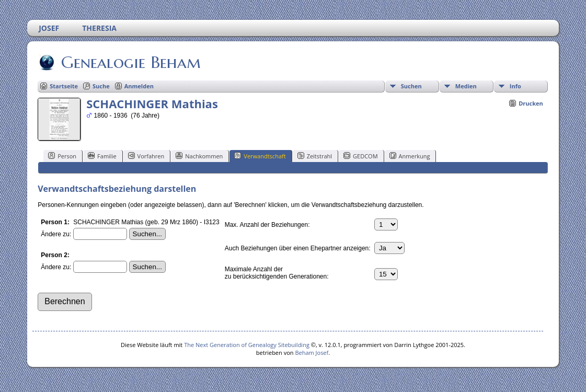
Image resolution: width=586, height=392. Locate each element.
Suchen (411, 86)
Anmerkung (410, 156)
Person (62, 156)
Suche (101, 86)
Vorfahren (146, 156)
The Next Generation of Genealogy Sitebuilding (247, 345)
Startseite (64, 86)
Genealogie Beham (130, 62)
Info (515, 86)
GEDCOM (360, 156)
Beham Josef (312, 353)
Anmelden (139, 86)
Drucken (531, 103)
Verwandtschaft (260, 156)
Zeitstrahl (315, 156)
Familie (102, 156)
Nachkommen (199, 156)
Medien (466, 86)
